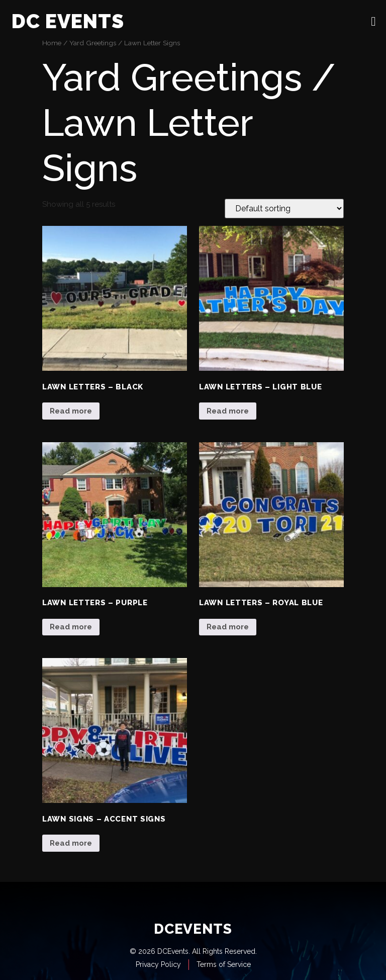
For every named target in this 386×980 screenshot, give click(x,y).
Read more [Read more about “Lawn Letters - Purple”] (71, 627)
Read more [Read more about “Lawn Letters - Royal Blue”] (228, 627)
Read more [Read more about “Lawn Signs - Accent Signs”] (71, 843)
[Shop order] (284, 209)
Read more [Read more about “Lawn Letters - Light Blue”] (228, 411)
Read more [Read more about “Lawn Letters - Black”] (71, 411)
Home (52, 43)
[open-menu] (373, 21)
